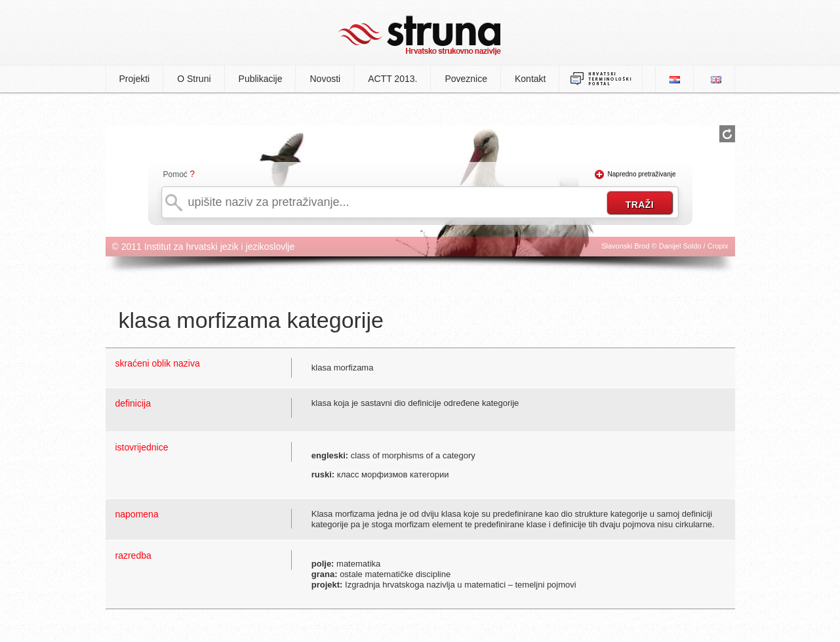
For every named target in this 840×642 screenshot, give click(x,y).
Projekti (135, 79)
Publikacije (261, 79)
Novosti (325, 79)
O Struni (194, 79)
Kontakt (530, 79)
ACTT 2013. (392, 79)
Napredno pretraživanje (642, 174)
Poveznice (466, 79)
